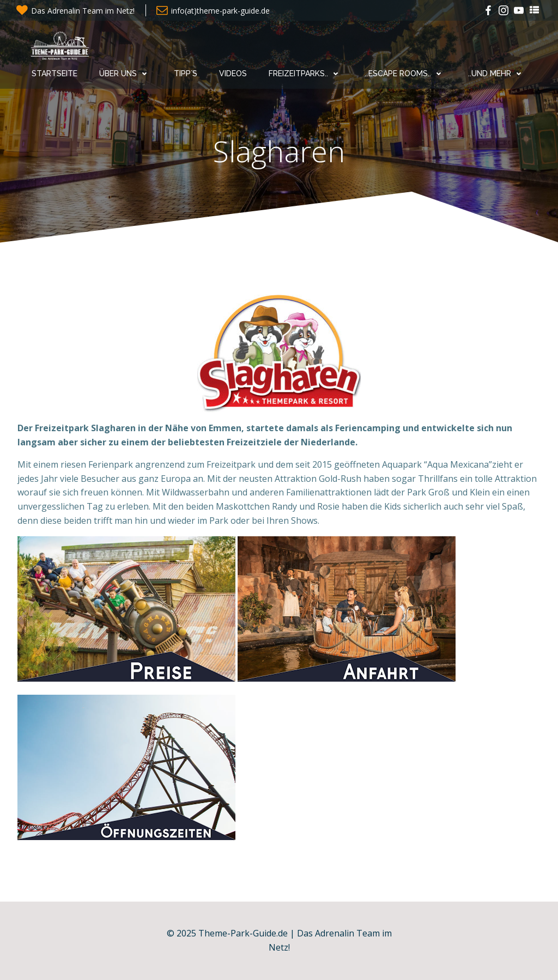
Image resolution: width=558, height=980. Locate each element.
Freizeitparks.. (306, 73)
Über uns (126, 73)
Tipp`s (186, 73)
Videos (233, 73)
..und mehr (497, 73)
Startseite (54, 73)
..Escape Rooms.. (406, 73)
